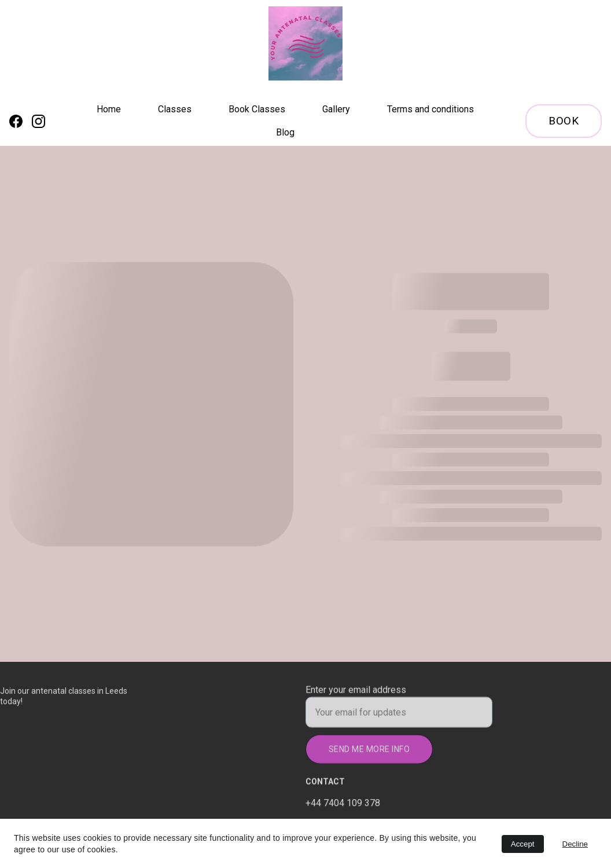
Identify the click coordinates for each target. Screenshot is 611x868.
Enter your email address (356, 693)
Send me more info (369, 753)
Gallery (336, 109)
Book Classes (257, 109)
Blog (285, 132)
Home (109, 109)
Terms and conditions (430, 109)
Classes (175, 109)
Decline (575, 844)
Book (564, 121)
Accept (523, 844)
